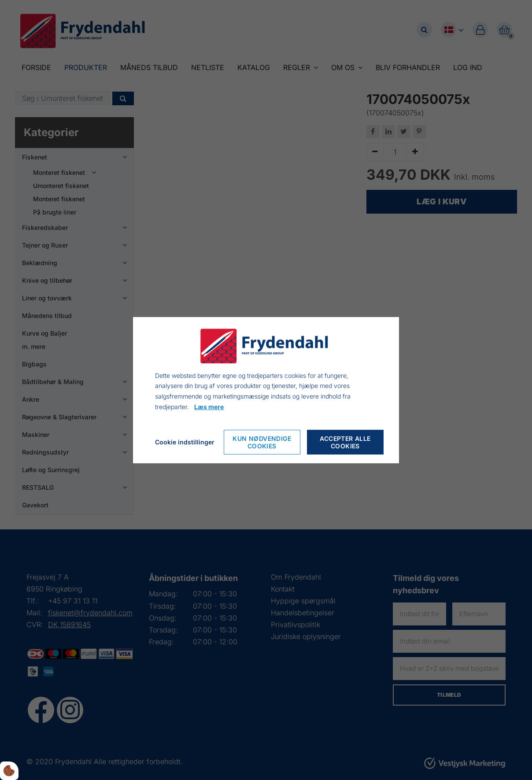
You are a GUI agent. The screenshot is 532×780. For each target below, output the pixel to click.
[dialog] (266, 390)
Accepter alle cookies (345, 442)
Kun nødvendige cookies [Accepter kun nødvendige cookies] (262, 442)
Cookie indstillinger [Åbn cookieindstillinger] (185, 442)
